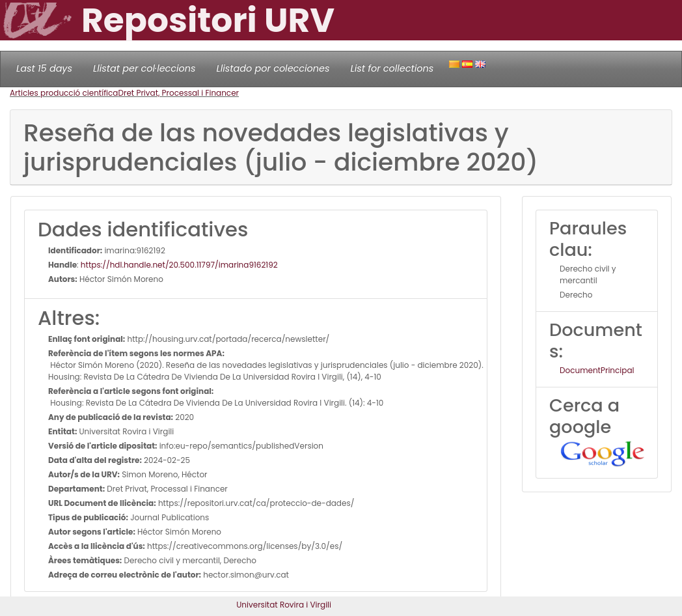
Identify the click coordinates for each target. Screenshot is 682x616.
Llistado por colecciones (273, 68)
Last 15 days (44, 68)
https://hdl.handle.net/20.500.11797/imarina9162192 (179, 265)
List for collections (392, 68)
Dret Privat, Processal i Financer (178, 93)
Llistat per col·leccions (144, 68)
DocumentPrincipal (597, 370)
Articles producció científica (64, 93)
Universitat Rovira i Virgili (284, 605)
